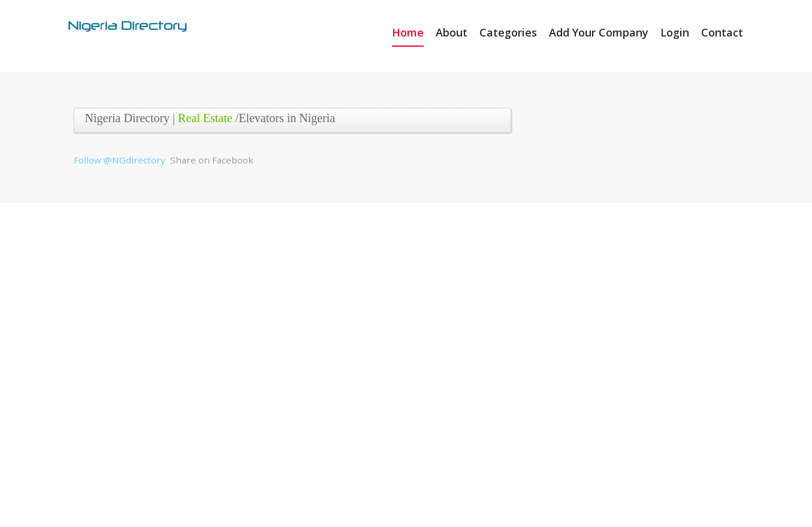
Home (408, 32)
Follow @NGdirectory (120, 160)
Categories (508, 32)
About (452, 32)
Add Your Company (599, 32)
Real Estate (205, 118)
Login (675, 32)
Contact (722, 32)
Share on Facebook (212, 160)
